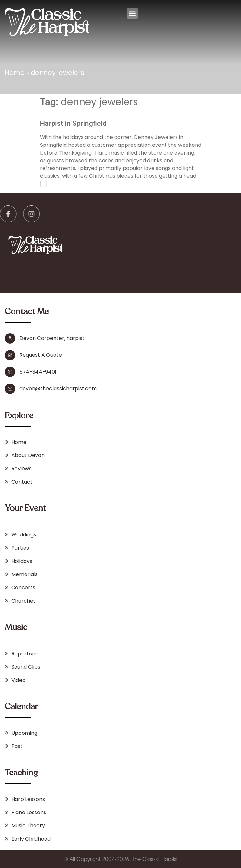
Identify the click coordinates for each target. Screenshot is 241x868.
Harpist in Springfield (73, 123)
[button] (132, 13)
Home (15, 73)
